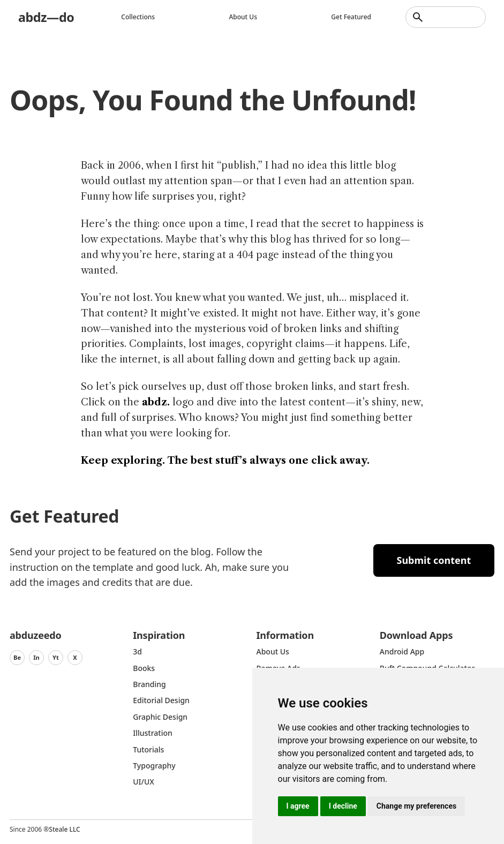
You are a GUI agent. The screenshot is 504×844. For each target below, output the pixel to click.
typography (154, 766)
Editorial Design (161, 700)
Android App (402, 651)
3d (137, 651)
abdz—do (47, 17)
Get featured (351, 17)
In (36, 657)
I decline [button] (343, 806)
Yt (56, 657)
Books (144, 668)
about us (273, 651)
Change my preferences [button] (416, 806)
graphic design (160, 717)
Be (17, 657)
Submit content (434, 560)
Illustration (153, 733)
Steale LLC (64, 829)
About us (244, 17)
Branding (149, 684)
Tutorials (148, 749)
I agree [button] (298, 806)
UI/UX (144, 782)
